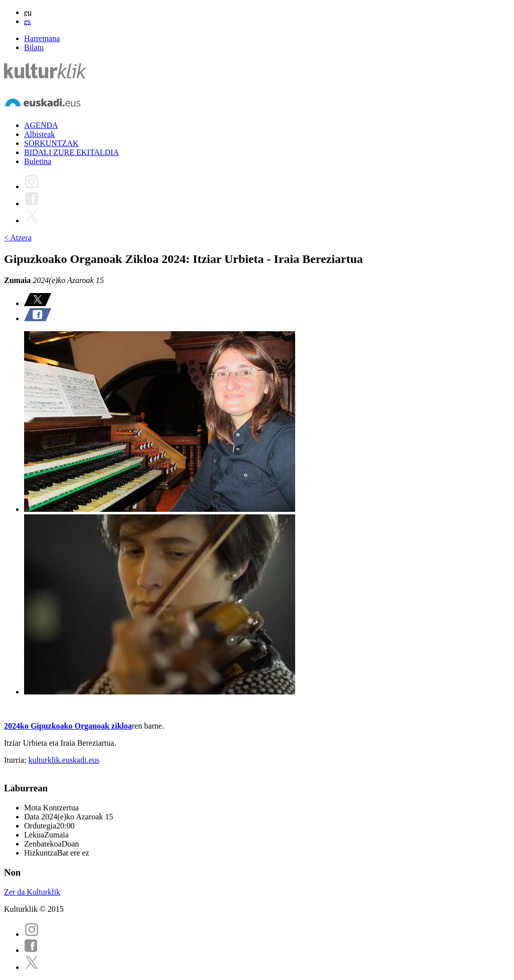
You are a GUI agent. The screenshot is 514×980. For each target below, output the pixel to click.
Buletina (38, 161)
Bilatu (34, 47)
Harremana (42, 38)
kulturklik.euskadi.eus (63, 760)
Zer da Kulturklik (32, 892)
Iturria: (16, 760)
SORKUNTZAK (51, 143)
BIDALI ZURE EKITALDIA (72, 152)
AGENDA (41, 125)
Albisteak (39, 134)
